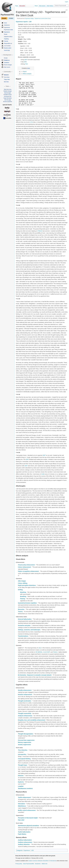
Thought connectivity (25, 713)
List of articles (7, 46)
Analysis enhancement (25, 716)
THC (27, 64)
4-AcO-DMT (46, 652)
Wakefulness (22, 806)
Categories (19, 850)
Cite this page (8, 100)
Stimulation (22, 804)
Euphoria (21, 782)
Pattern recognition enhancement (28, 571)
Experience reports (22, 22)
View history (50, 6)
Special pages (8, 93)
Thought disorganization (26, 734)
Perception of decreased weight (28, 818)
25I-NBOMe (39, 652)
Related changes (8, 91)
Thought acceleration (25, 701)
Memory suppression (25, 742)
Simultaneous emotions (25, 788)
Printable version (8, 95)
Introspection (22, 754)
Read (36, 6)
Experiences (7, 27)
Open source (7, 67)
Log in (66, 2)
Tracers (20, 611)
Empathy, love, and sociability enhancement (32, 720)
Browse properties (8, 102)
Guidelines (7, 63)
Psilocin (40, 231)
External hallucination (25, 619)
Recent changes (8, 65)
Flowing (23, 599)
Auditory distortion (24, 844)
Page (17, 6)
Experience (27, 850)
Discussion (22, 6)
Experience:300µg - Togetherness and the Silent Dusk (38, 18)
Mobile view (44, 864)
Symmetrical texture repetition (27, 603)
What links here (8, 89)
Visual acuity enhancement (26, 565)
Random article (8, 48)
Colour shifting (23, 583)
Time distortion (23, 750)
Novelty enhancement (25, 690)
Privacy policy (19, 864)
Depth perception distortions (27, 585)
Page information (8, 98)
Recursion (21, 609)
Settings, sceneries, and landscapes (29, 630)
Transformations (23, 636)
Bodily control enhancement (27, 810)
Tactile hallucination (24, 832)
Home (5, 23)
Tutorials (6, 41)
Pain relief (21, 820)
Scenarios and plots (24, 625)
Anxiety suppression (24, 745)
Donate (4, 18)
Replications (7, 32)
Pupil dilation (22, 834)
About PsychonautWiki (28, 864)
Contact (11, 18)
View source (42, 6)
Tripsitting (6, 39)
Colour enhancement (24, 567)
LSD (30, 22)
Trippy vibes (7, 79)
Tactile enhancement (24, 797)
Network (6, 75)
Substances (7, 25)
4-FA (31, 122)
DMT (26, 60)
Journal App (7, 50)
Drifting (20, 590)
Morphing (23, 592)
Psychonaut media (8, 30)
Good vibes (7, 77)
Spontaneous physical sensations (28, 826)
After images (22, 581)
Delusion (21, 776)
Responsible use (8, 43)
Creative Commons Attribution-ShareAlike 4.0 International (42, 861)
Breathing (23, 596)
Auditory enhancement (25, 842)
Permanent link (8, 96)
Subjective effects (8, 37)
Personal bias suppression (26, 740)
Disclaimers (38, 864)
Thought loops (23, 765)
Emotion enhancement (25, 695)
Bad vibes (6, 82)
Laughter (21, 786)
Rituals (6, 34)
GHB (25, 62)
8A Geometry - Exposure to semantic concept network (35, 675)
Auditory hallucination (25, 840)
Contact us (7, 60)
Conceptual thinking (24, 759)
